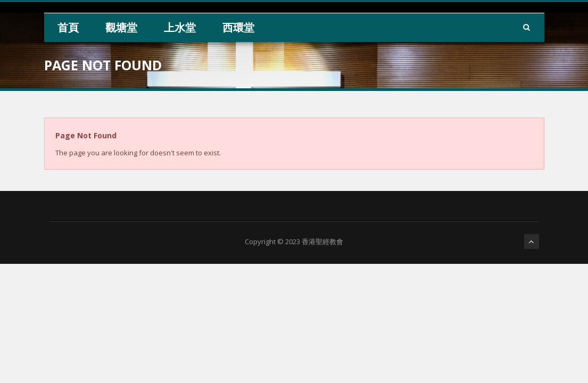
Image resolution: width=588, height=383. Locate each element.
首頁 (68, 27)
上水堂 (180, 27)
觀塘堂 (121, 27)
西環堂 (238, 27)
